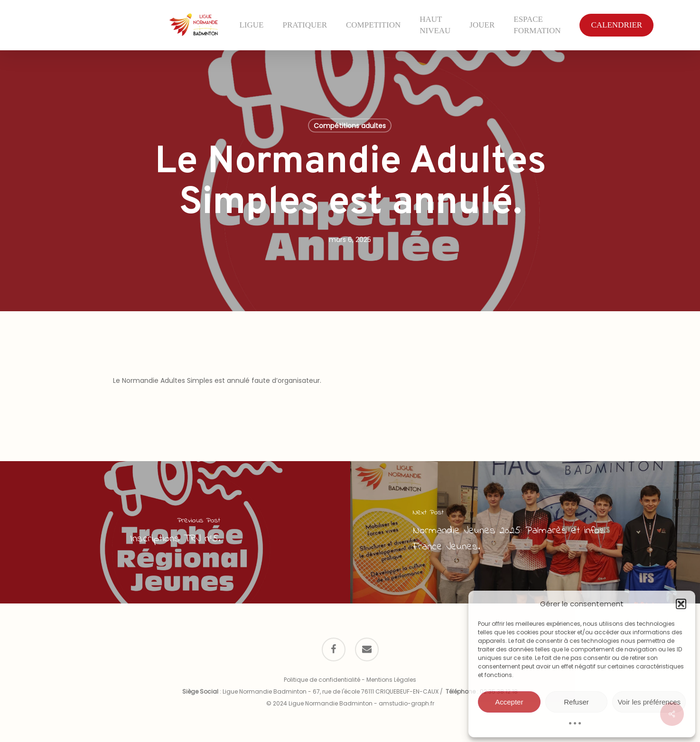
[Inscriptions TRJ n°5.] (175, 532)
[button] (681, 604)
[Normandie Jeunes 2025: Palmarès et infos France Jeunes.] (525, 532)
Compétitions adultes (350, 126)
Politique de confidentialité (322, 680)
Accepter (509, 702)
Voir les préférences (649, 702)
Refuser (576, 702)
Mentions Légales (391, 680)
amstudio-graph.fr (406, 703)
